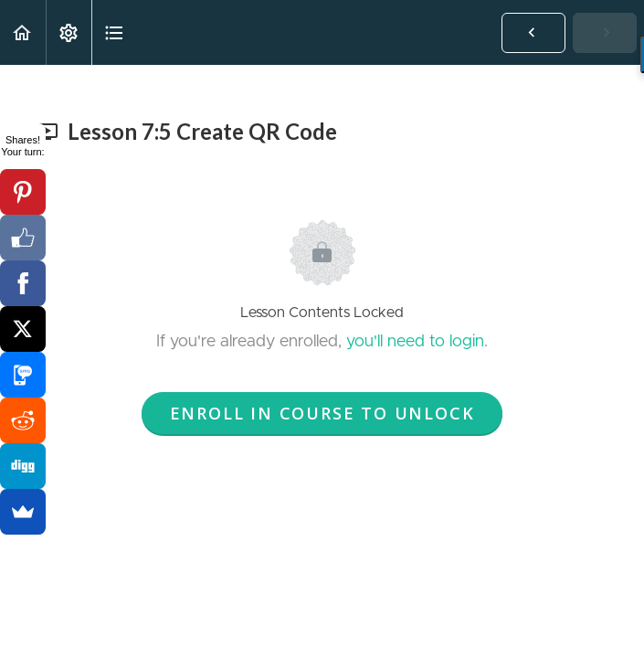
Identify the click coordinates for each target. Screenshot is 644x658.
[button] (23, 32)
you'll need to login (415, 342)
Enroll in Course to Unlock (322, 413)
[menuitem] (69, 32)
